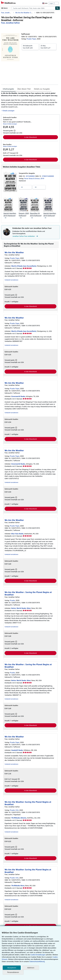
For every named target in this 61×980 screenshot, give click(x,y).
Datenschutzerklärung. (37, 961)
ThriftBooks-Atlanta (19, 818)
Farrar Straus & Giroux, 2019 (34, 178)
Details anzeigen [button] (9, 111)
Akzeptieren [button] (12, 968)
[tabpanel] (30, 102)
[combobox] (33, 8)
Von (30, 47)
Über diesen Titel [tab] (24, 89)
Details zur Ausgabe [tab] (42, 89)
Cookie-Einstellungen (38, 955)
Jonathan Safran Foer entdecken (25, 236)
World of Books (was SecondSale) (24, 266)
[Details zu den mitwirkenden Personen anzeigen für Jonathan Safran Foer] (10, 23)
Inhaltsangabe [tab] (8, 89)
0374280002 (30, 176)
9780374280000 (48, 176)
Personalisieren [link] (13, 972)
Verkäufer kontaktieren (11, 280)
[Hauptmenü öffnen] (5, 8)
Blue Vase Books (17, 534)
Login (51, 3)
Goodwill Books (17, 750)
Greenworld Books (18, 396)
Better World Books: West (21, 608)
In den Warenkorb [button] (31, 137)
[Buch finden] (58, 8)
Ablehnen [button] (31, 968)
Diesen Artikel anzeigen (10, 124)
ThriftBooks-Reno (18, 886)
